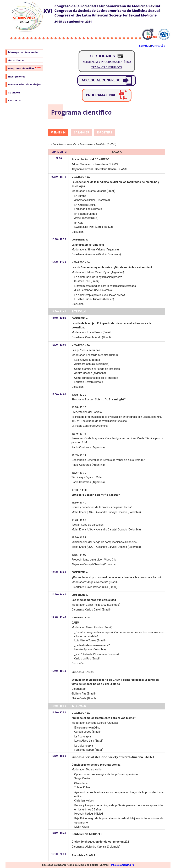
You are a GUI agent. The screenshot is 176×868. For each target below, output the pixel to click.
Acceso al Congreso (107, 80)
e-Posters (105, 133)
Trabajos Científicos (107, 67)
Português (158, 46)
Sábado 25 (81, 133)
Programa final (107, 95)
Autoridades (16, 60)
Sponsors (14, 92)
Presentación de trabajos (25, 84)
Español (144, 46)
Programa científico (25, 68)
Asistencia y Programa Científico (107, 62)
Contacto (14, 100)
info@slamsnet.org (123, 865)
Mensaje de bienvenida (23, 52)
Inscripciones (17, 76)
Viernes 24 (58, 133)
